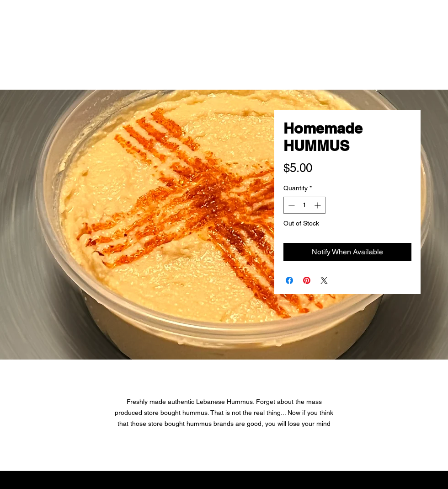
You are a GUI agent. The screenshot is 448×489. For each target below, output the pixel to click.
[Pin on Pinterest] (307, 280)
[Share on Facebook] (289, 280)
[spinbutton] (304, 205)
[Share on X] (324, 280)
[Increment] (318, 205)
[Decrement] (291, 205)
